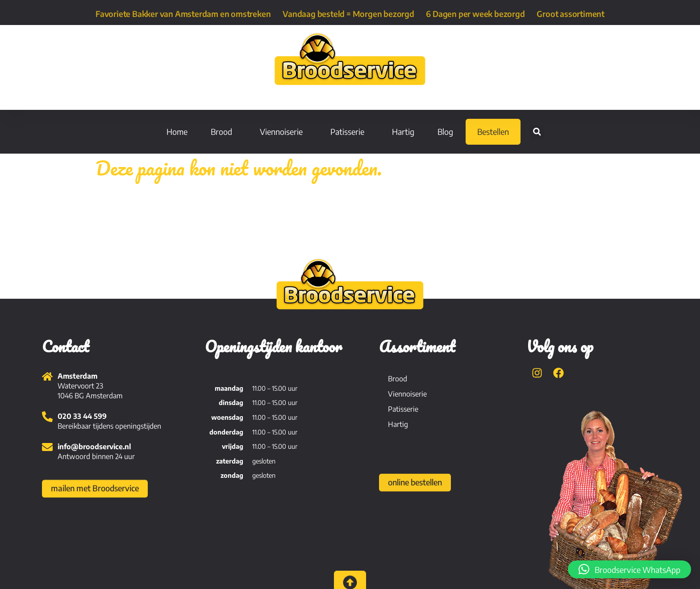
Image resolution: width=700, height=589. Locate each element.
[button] (537, 132)
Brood (224, 132)
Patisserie (350, 132)
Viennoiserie (283, 132)
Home (177, 132)
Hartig (403, 132)
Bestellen (493, 132)
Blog (445, 132)
